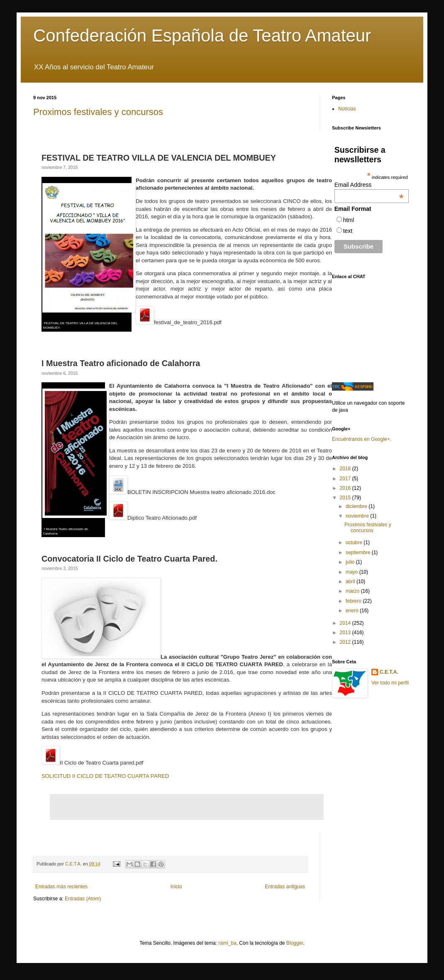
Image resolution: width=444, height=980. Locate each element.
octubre (355, 543)
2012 (346, 642)
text (348, 231)
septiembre (359, 552)
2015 (346, 498)
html (349, 220)
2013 (346, 633)
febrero (354, 601)
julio (351, 562)
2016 (346, 488)
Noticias (347, 109)
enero (353, 611)
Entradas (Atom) (83, 899)
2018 (346, 469)
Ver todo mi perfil (390, 683)
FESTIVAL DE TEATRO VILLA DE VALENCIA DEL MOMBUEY (159, 158)
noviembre (358, 516)
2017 (346, 479)
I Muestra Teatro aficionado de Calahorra (121, 363)
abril (351, 582)
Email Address (369, 185)
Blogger (295, 943)
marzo (353, 591)
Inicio (176, 887)
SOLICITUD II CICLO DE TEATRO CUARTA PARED (105, 776)
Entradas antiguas (285, 887)
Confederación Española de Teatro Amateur (202, 35)
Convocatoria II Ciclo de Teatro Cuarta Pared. (129, 559)
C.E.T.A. (389, 672)
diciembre (357, 506)
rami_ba (227, 943)
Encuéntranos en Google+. (362, 439)
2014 (346, 623)
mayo (353, 572)
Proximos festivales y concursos (98, 112)
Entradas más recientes (61, 887)
